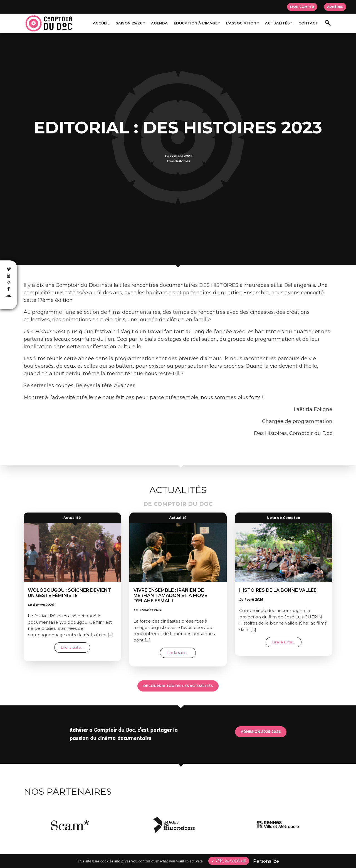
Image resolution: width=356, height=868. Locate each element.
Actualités (277, 23)
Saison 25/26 (129, 23)
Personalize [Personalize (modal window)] (266, 861)
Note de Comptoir (284, 518)
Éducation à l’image (196, 23)
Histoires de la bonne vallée (278, 590)
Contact (308, 23)
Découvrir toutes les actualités (178, 686)
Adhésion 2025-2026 (261, 732)
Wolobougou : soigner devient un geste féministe (69, 593)
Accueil (101, 23)
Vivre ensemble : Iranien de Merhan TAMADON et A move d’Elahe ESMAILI (170, 595)
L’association (241, 23)
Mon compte (302, 7)
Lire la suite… (76, 647)
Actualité (72, 518)
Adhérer (335, 7)
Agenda (159, 23)
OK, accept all (229, 861)
